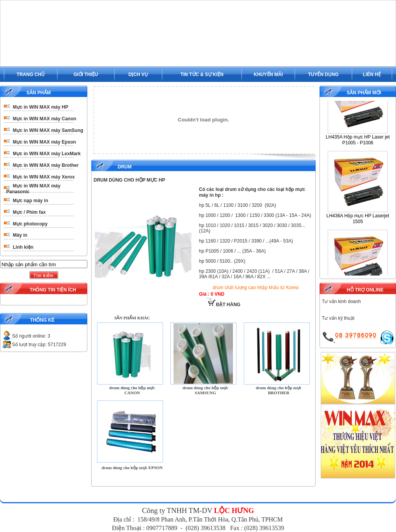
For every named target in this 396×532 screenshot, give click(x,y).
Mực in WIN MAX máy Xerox (44, 177)
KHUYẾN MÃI (268, 75)
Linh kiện (23, 247)
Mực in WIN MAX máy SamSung (48, 130)
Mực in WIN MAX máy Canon (44, 119)
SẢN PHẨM (39, 93)
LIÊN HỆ (372, 75)
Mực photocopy (30, 224)
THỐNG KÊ (42, 320)
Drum (125, 167)
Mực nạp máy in (30, 201)
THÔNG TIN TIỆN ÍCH (53, 290)
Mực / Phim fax (29, 212)
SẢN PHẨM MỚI (364, 93)
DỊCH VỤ (138, 75)
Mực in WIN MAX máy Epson (44, 142)
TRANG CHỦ (31, 75)
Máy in (20, 235)
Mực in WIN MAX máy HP (41, 107)
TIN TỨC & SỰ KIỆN (202, 75)
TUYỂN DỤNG (323, 75)
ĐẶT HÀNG (223, 305)
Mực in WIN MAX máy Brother (46, 165)
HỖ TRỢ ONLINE (365, 290)
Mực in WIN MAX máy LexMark (47, 154)
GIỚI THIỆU (86, 75)
